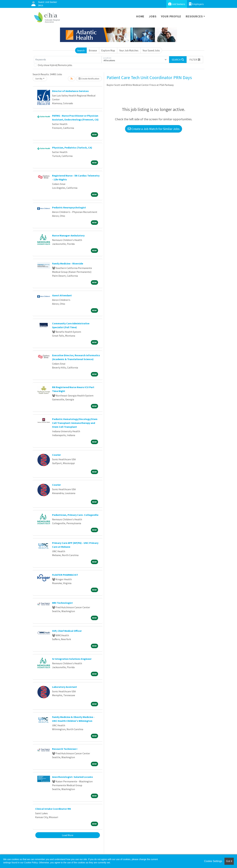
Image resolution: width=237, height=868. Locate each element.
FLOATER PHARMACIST (65, 575)
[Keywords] (68, 60)
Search (81, 50)
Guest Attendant (62, 295)
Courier (56, 455)
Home (140, 16)
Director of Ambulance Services (70, 91)
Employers (196, 4)
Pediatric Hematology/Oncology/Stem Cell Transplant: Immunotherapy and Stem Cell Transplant (75, 423)
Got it (229, 861)
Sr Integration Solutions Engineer (72, 659)
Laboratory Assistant (64, 687)
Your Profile (171, 16)
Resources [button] (194, 16)
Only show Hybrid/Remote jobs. (55, 65)
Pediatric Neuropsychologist (69, 207)
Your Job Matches (129, 50)
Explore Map (108, 50)
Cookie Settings (213, 861)
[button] (195, 60)
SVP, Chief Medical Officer (67, 631)
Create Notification (89, 79)
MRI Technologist (62, 603)
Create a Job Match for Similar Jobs (154, 129)
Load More (68, 835)
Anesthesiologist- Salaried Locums (73, 777)
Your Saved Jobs (151, 50)
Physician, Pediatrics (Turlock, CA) (72, 148)
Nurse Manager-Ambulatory (68, 235)
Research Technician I (65, 749)
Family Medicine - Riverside (68, 263)
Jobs (153, 16)
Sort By (39, 79)
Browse (93, 50)
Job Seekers (177, 4)
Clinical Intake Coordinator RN (53, 809)
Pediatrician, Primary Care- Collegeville (75, 515)
